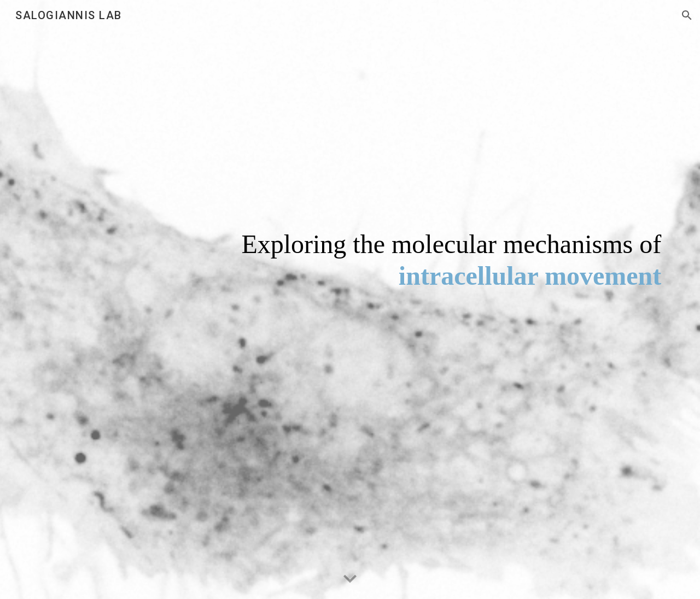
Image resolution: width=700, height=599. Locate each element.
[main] (404, 299)
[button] (687, 15)
